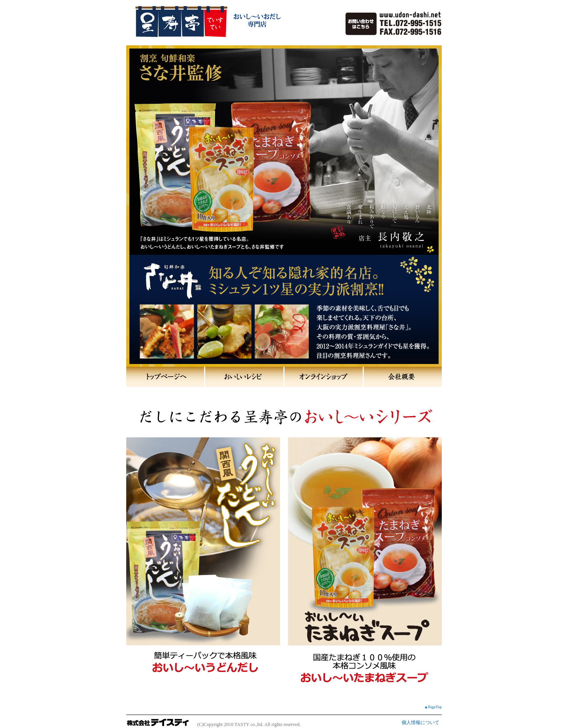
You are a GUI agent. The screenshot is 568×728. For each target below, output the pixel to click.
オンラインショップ (323, 377)
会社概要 (402, 377)
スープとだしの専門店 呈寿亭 (215, 59)
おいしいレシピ (245, 377)
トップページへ (166, 377)
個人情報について (420, 722)
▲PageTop (433, 707)
